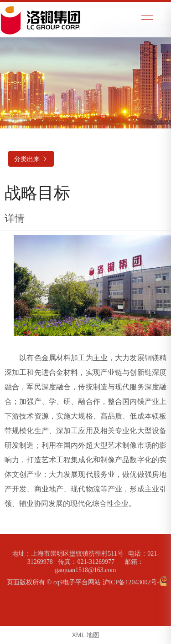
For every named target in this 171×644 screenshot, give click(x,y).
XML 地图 (85, 635)
